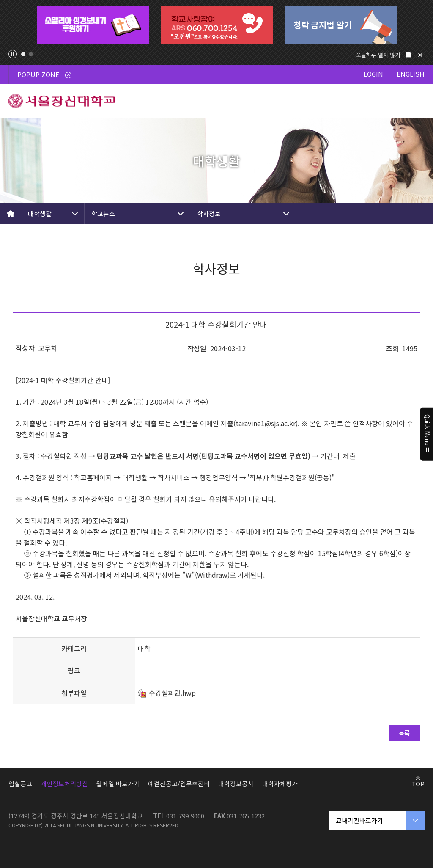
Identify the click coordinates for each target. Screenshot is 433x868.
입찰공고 (20, 784)
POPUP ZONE (44, 74)
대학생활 (40, 214)
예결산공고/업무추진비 (179, 784)
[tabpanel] (93, 25)
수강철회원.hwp (172, 693)
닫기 (420, 55)
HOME (11, 214)
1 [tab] (23, 54)
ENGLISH (411, 74)
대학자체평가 (280, 784)
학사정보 (209, 214)
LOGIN (373, 74)
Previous (15, 25)
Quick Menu (427, 434)
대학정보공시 (236, 784)
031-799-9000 (185, 816)
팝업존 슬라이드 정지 (13, 54)
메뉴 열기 (416, 101)
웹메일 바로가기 (118, 784)
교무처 (48, 348)
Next (418, 25)
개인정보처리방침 (64, 784)
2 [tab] (31, 54)
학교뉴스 (103, 214)
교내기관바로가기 (359, 820)
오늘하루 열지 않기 (378, 55)
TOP (418, 783)
